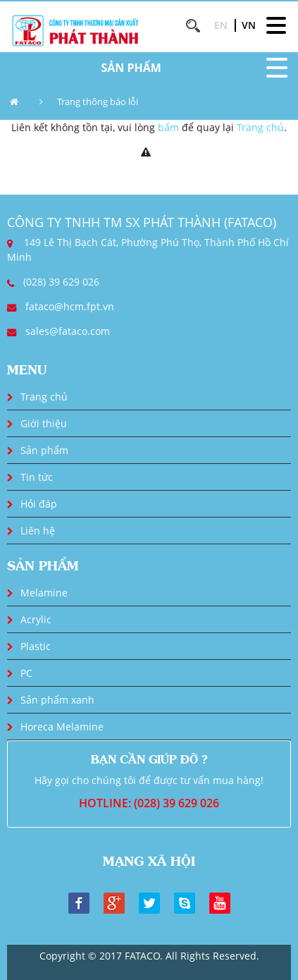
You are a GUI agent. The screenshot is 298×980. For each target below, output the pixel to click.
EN (221, 25)
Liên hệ (38, 531)
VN (249, 25)
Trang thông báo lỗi (98, 102)
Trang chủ (260, 127)
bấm (168, 127)
